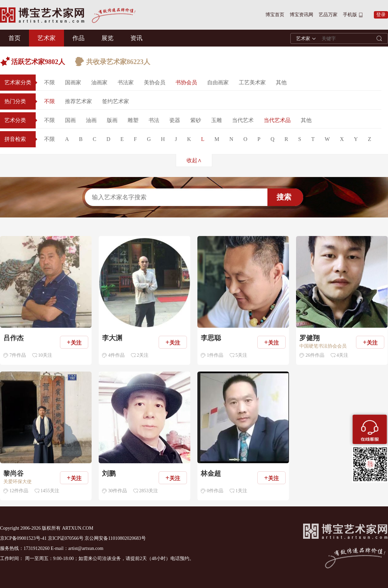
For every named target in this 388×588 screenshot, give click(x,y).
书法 (154, 120)
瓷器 (175, 120)
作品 (78, 38)
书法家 (126, 82)
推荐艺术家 (78, 101)
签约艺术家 (116, 101)
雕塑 (133, 120)
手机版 (350, 15)
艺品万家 (328, 15)
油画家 (99, 82)
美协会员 (155, 82)
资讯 (136, 38)
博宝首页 (275, 15)
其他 (281, 82)
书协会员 (186, 82)
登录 (381, 15)
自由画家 (218, 82)
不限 (50, 82)
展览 (107, 38)
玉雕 (217, 120)
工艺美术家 (252, 82)
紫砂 (196, 120)
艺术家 (46, 38)
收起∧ (194, 160)
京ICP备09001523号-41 (23, 538)
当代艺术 (243, 120)
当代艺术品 (277, 120)
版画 (112, 120)
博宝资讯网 (301, 15)
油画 (91, 120)
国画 (70, 120)
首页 (14, 38)
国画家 (73, 82)
